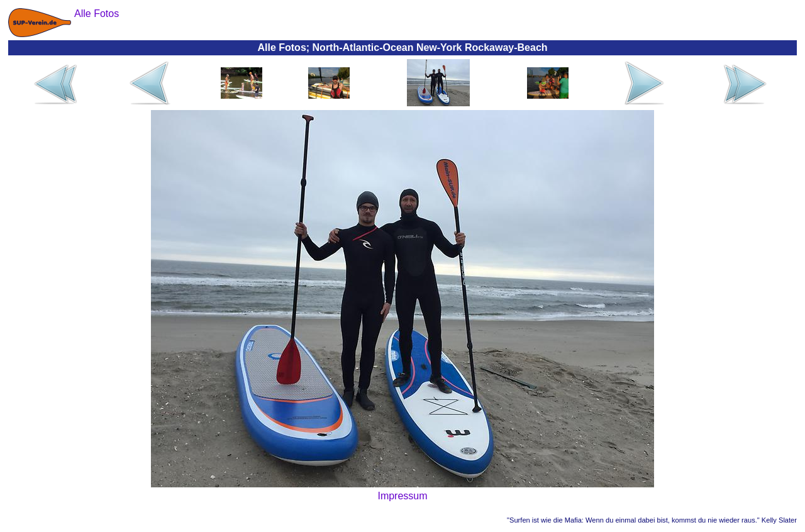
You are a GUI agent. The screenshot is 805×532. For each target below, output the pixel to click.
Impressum (402, 496)
